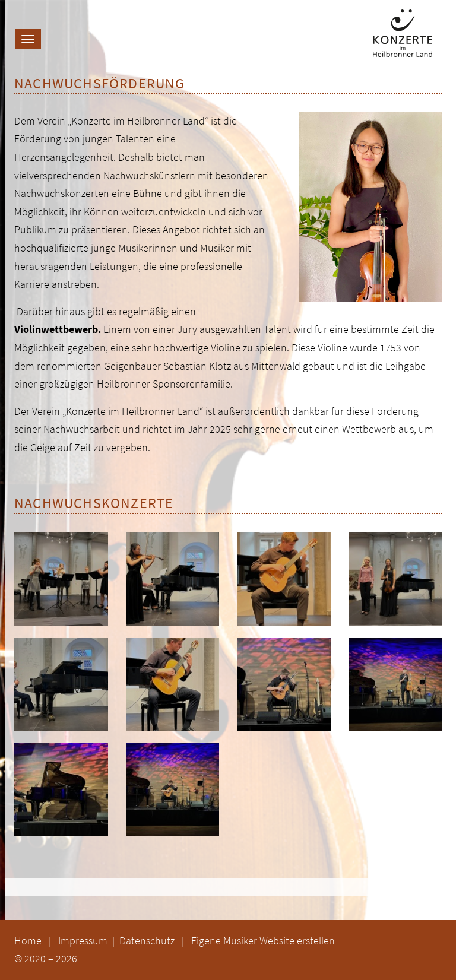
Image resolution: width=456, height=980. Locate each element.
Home (28, 941)
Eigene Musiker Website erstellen (263, 941)
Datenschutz (148, 941)
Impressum (84, 941)
